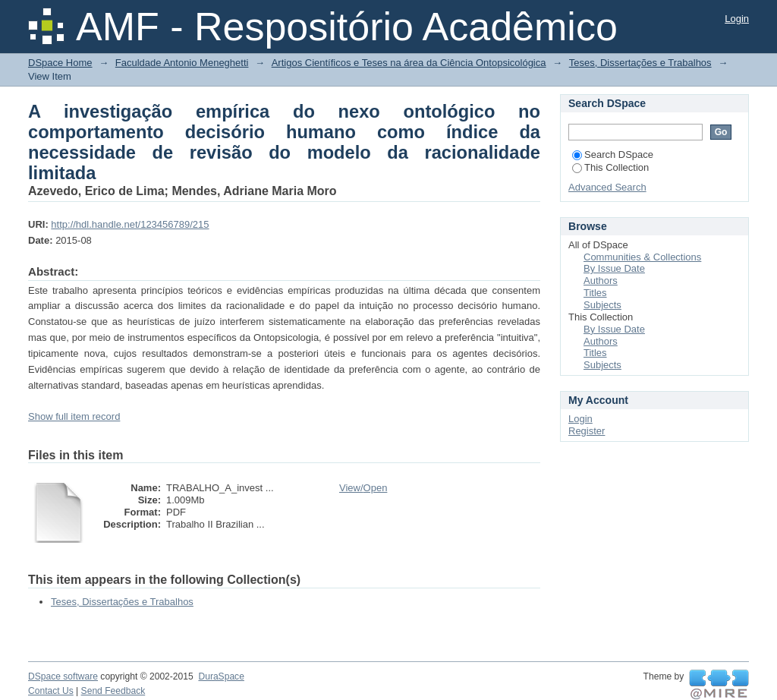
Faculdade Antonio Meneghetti (182, 63)
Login (737, 19)
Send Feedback (113, 691)
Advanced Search (607, 187)
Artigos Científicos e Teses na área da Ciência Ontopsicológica (409, 63)
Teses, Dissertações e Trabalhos (640, 63)
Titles (595, 293)
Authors (601, 281)
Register (587, 431)
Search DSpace (613, 155)
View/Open (363, 488)
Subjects (602, 305)
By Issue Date (614, 268)
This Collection (610, 167)
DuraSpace (221, 676)
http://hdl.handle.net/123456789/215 (130, 224)
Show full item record (74, 416)
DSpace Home (60, 63)
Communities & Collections (642, 257)
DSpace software (63, 676)
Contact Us (51, 691)
